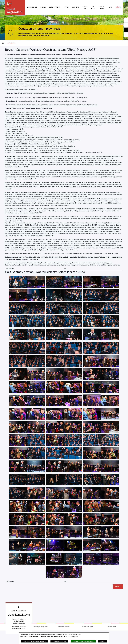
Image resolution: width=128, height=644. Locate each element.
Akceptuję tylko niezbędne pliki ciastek (83, 641)
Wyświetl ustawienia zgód (59, 641)
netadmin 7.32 (111, 640)
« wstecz (118, 586)
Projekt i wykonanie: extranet (17, 640)
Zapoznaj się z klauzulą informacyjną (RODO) (35, 641)
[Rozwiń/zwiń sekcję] (126, 20)
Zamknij (102, 641)
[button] (18, 287)
